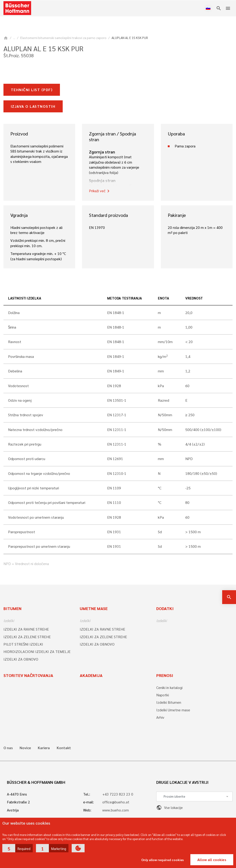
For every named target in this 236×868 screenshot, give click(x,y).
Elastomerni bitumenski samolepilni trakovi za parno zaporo (63, 38)
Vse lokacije (170, 807)
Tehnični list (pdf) (32, 90)
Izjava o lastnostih (33, 106)
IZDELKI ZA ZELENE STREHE (27, 637)
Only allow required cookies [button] (162, 860)
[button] (18, 848)
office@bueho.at (116, 802)
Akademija (91, 675)
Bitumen (12, 608)
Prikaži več (100, 191)
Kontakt (64, 748)
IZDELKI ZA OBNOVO (21, 659)
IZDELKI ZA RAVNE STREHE (26, 629)
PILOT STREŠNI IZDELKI (23, 644)
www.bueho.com (116, 810)
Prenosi (165, 675)
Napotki (163, 695)
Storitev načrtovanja (28, 675)
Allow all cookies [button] (212, 860)
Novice (25, 748)
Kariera (44, 748)
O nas (8, 748)
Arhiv (160, 717)
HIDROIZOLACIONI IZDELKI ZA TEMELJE (37, 651)
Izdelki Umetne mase (173, 710)
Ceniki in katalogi (169, 687)
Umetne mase (94, 608)
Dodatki (165, 608)
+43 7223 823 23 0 (118, 794)
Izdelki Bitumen (169, 702)
